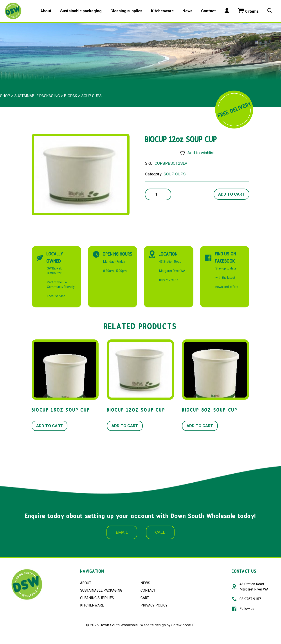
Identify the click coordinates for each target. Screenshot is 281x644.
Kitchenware (162, 11)
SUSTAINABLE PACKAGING (101, 590)
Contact (208, 11)
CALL (160, 532)
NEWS (145, 583)
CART (145, 598)
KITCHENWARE (92, 605)
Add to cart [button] (50, 426)
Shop (5, 96)
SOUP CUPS (91, 96)
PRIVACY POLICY (154, 605)
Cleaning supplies (126, 11)
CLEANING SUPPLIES (97, 598)
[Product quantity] (158, 194)
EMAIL (122, 532)
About (46, 11)
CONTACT (148, 590)
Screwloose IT (183, 625)
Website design (153, 625)
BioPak (71, 96)
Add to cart (231, 194)
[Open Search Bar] (270, 11)
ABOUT (86, 583)
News (187, 11)
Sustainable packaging (81, 11)
